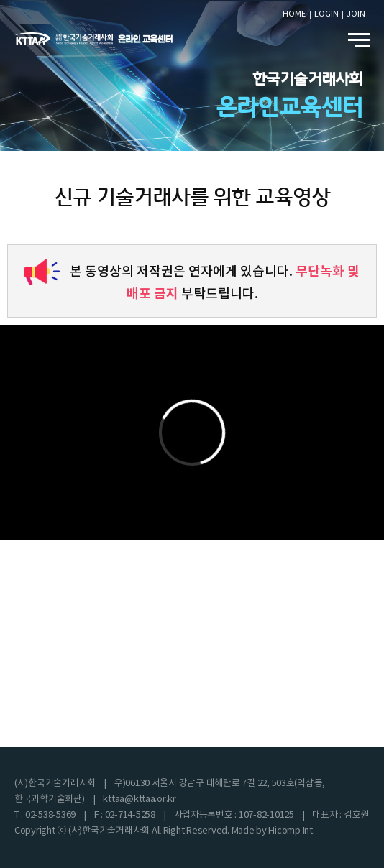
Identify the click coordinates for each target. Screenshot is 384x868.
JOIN (356, 14)
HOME (294, 14)
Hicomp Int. (291, 831)
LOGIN (326, 14)
